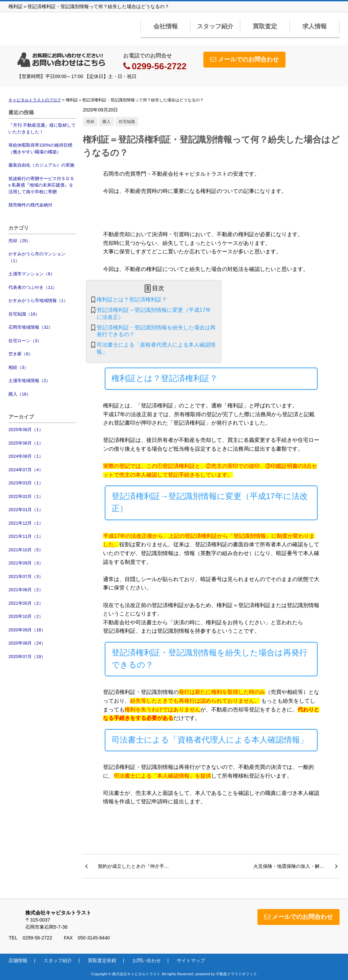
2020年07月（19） (27, 657)
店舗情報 (18, 960)
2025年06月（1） (26, 443)
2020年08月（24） (27, 643)
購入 (106, 122)
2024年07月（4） (26, 470)
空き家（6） (21, 354)
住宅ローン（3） (25, 341)
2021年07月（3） (26, 576)
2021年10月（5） (26, 550)
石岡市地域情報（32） (31, 327)
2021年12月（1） (26, 523)
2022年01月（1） (26, 510)
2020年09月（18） (27, 630)
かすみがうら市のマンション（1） (37, 257)
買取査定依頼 (102, 960)
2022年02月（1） (26, 496)
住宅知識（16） (24, 314)
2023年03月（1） (26, 483)
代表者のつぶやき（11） (33, 287)
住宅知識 (127, 122)
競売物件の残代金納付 (30, 205)
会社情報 (166, 26)
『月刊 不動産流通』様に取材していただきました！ (42, 129)
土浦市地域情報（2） (29, 381)
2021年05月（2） (26, 603)
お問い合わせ (147, 960)
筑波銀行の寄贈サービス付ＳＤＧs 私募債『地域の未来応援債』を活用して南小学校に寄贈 (41, 185)
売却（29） (20, 241)
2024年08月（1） (26, 456)
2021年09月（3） (26, 563)
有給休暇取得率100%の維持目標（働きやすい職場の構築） (40, 148)
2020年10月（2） (26, 616)
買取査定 (265, 26)
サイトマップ (191, 960)
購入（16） (20, 394)
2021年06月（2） (26, 590)
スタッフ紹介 (215, 26)
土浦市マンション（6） (32, 274)
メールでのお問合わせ (244, 59)
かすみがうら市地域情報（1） (38, 300)
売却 (90, 122)
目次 (158, 288)
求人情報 (315, 26)
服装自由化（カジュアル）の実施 (41, 165)
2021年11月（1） (26, 536)
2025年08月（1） (26, 430)
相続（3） (18, 367)
